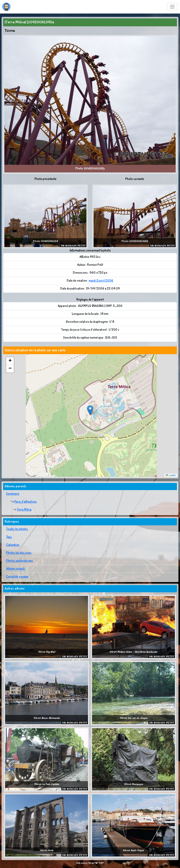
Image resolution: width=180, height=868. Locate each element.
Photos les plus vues (19, 553)
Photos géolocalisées (20, 561)
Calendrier (13, 545)
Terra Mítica (24, 510)
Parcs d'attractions (26, 502)
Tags (9, 537)
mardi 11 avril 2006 (101, 281)
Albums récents (15, 569)
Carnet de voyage (17, 577)
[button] (90, 410)
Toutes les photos (17, 529)
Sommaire (13, 494)
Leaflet (171, 475)
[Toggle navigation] (172, 7)
